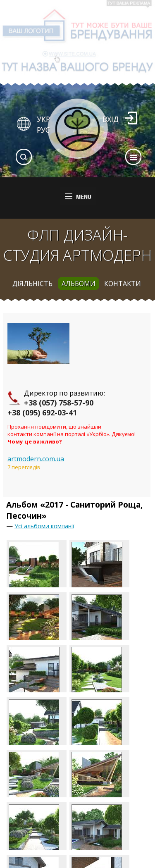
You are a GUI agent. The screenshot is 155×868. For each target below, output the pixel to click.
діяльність (32, 284)
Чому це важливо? (35, 441)
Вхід (111, 119)
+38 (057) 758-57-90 (59, 403)
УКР (43, 119)
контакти (123, 284)
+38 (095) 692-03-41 (42, 413)
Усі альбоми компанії (44, 526)
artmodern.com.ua (36, 459)
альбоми (79, 284)
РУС (43, 130)
